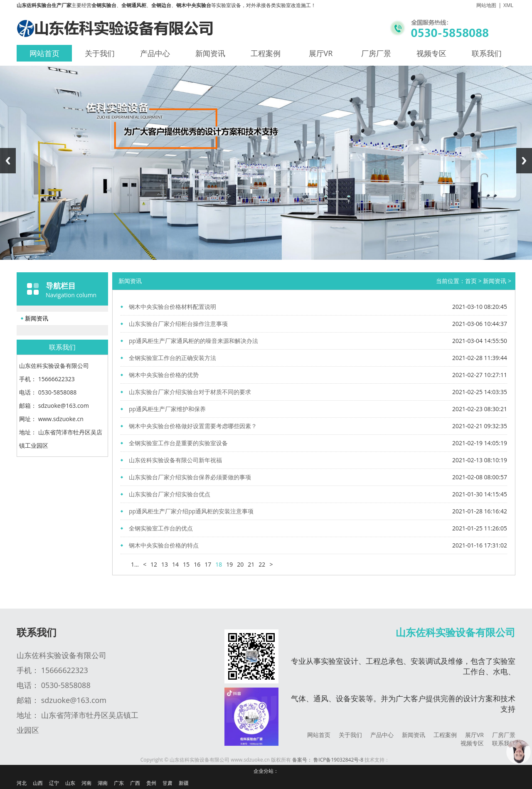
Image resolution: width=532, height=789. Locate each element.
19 (229, 564)
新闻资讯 (210, 53)
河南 (86, 783)
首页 (471, 281)
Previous (8, 161)
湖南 (103, 783)
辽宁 (54, 783)
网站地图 (486, 5)
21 (251, 564)
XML (508, 5)
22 (262, 564)
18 (219, 564)
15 (186, 564)
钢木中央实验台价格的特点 (164, 545)
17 (208, 564)
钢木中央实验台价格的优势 (164, 375)
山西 (38, 783)
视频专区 (431, 53)
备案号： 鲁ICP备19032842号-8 (328, 760)
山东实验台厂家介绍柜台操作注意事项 (178, 324)
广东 (119, 783)
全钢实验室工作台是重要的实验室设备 (178, 443)
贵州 (151, 783)
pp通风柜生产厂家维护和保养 (167, 409)
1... (135, 564)
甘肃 (167, 783)
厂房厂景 (376, 53)
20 (240, 564)
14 (175, 564)
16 (197, 564)
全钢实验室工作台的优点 (161, 528)
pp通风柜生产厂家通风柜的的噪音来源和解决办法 (193, 341)
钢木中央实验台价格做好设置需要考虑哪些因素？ (193, 426)
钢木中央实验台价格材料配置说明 (172, 307)
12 (154, 564)
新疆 (184, 783)
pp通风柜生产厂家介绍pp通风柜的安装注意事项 (191, 511)
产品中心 (155, 53)
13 (165, 564)
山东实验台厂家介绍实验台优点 (170, 494)
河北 (22, 783)
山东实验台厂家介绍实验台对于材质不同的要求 (190, 392)
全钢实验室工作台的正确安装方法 (172, 358)
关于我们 (100, 53)
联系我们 (487, 53)
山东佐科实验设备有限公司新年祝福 (175, 460)
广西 (135, 783)
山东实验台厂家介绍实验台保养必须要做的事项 (190, 477)
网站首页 (44, 53)
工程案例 (266, 53)
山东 (70, 783)
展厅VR (321, 53)
